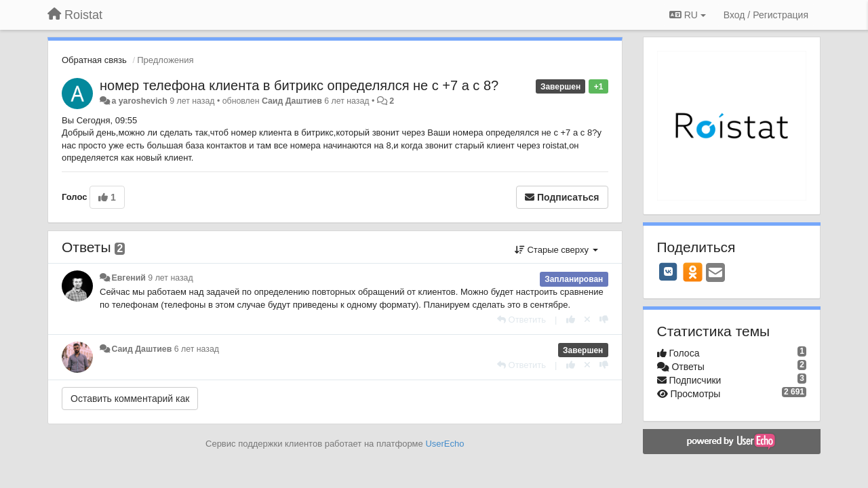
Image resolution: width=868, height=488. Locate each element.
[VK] (669, 272)
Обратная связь (94, 60)
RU (688, 15)
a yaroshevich (139, 101)
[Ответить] (521, 320)
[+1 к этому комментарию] (571, 320)
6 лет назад (197, 349)
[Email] (715, 273)
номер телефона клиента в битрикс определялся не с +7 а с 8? (299, 85)
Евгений (128, 278)
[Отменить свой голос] (587, 320)
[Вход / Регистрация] (766, 15)
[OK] (693, 272)
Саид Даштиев (292, 101)
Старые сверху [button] (556, 250)
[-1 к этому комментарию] (604, 320)
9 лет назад (170, 278)
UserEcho (445, 444)
